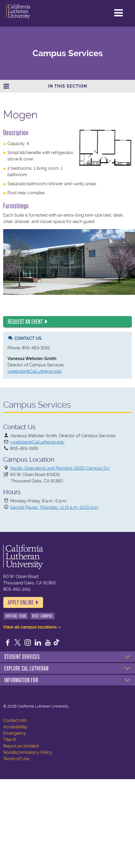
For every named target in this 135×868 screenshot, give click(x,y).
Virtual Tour (16, 616)
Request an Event (25, 322)
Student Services (22, 657)
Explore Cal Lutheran (26, 668)
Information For (21, 680)
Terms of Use (16, 759)
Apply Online (21, 602)
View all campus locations (30, 627)
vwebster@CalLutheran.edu (35, 371)
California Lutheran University (26, 12)
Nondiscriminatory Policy (28, 752)
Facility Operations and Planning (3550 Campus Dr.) (60, 468)
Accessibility (15, 727)
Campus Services (68, 53)
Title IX (10, 740)
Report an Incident (21, 746)
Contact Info (15, 720)
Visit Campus (42, 616)
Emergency (15, 733)
